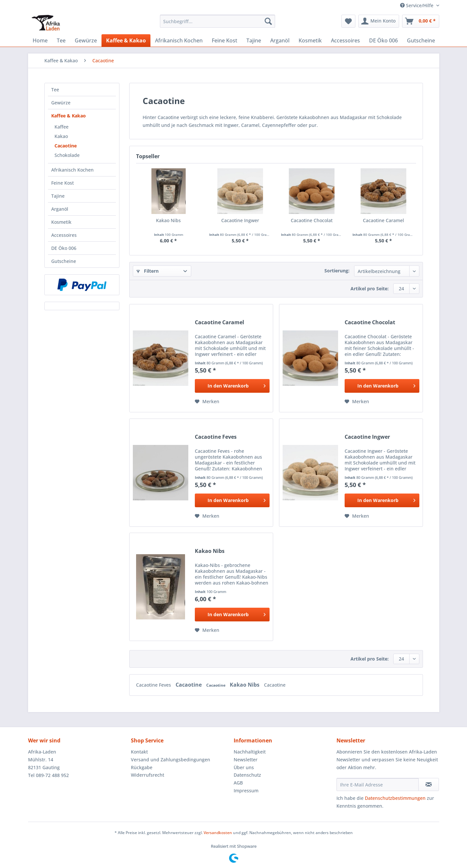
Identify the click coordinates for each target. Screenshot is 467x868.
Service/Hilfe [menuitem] (417, 5)
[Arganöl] (280, 40)
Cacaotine (66, 146)
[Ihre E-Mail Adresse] (378, 784)
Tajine (58, 196)
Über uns (244, 767)
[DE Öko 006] (383, 40)
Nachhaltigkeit (250, 752)
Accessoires (64, 235)
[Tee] (61, 40)
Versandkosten (218, 833)
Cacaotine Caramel (383, 220)
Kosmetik (61, 222)
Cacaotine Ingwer (240, 220)
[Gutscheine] (421, 40)
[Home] (40, 40)
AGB (238, 783)
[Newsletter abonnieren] (429, 784)
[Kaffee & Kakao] (126, 40)
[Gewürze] (86, 40)
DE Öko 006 (64, 248)
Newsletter (246, 760)
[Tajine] (254, 40)
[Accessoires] (345, 40)
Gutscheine (64, 261)
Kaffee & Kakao (69, 116)
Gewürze (61, 103)
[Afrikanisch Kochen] (179, 40)
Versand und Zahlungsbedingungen (171, 760)
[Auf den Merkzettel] (207, 402)
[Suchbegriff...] (218, 21)
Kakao (61, 136)
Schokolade (67, 155)
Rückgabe (142, 767)
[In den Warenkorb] (232, 386)
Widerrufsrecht (148, 775)
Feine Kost (62, 183)
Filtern (148, 271)
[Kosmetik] (310, 40)
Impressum (246, 791)
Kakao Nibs (168, 220)
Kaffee (62, 127)
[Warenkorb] (421, 21)
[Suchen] (268, 21)
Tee (55, 90)
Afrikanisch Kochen (72, 170)
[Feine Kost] (225, 40)
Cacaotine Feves (216, 437)
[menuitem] (218, 24)
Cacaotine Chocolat (312, 220)
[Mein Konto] (379, 21)
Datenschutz (247, 775)
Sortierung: (337, 271)
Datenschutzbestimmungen (395, 798)
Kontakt (139, 752)
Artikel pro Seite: (370, 289)
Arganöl (60, 209)
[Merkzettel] (348, 21)
